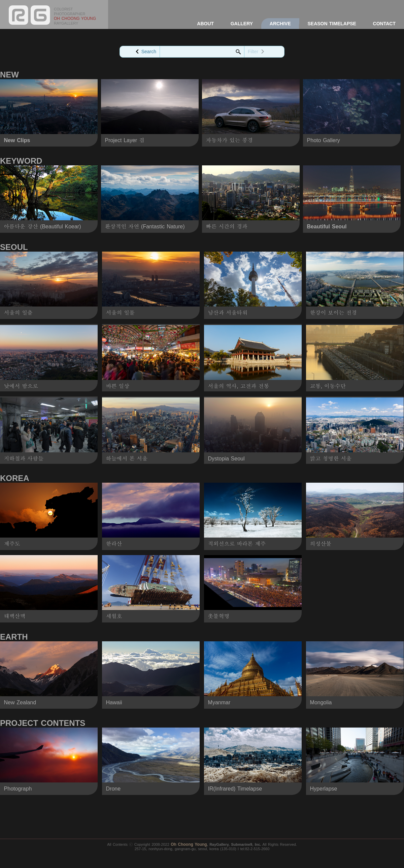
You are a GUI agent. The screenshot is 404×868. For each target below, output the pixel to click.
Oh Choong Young (189, 844)
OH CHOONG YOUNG (75, 19)
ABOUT (205, 24)
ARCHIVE (280, 24)
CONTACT (384, 24)
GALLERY (242, 24)
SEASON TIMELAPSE (332, 24)
